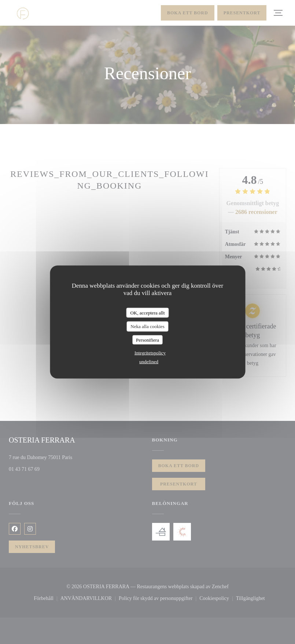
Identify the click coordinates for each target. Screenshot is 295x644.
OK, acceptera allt (147, 312)
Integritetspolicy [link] (150, 353)
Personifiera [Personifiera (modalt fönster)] (147, 340)
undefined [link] (149, 362)
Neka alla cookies (147, 326)
